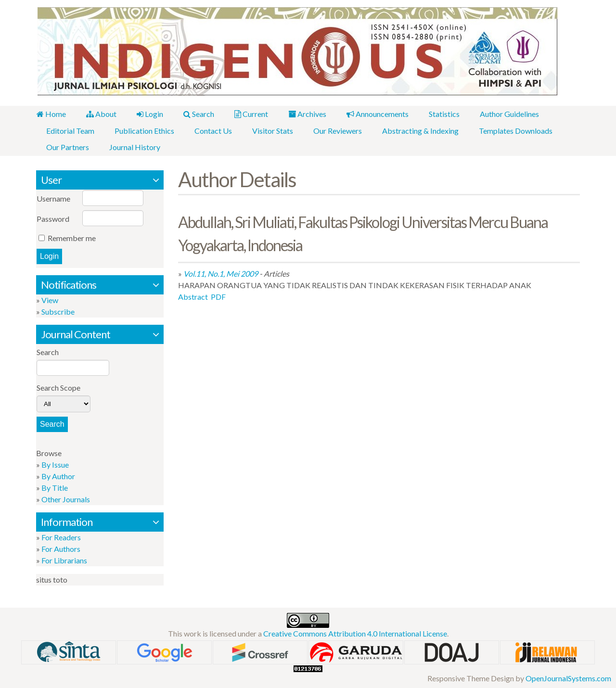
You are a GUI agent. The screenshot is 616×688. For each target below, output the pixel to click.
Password (53, 218)
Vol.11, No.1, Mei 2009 (221, 273)
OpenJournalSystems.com (568, 677)
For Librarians (64, 559)
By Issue (55, 464)
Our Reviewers (333, 130)
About (100, 114)
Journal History (133, 147)
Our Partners (67, 147)
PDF (218, 296)
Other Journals (66, 498)
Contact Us (211, 130)
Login (148, 114)
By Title (55, 487)
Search (195, 114)
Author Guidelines (501, 114)
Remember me (72, 237)
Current (247, 114)
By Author (58, 475)
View (50, 299)
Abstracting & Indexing (415, 130)
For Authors (61, 548)
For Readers (61, 536)
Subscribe (58, 311)
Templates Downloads (509, 130)
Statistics (437, 114)
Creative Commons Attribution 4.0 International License (355, 632)
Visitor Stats (269, 130)
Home (51, 114)
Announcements (371, 114)
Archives (302, 114)
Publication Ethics (143, 130)
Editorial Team (70, 130)
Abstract (193, 296)
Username (53, 197)
